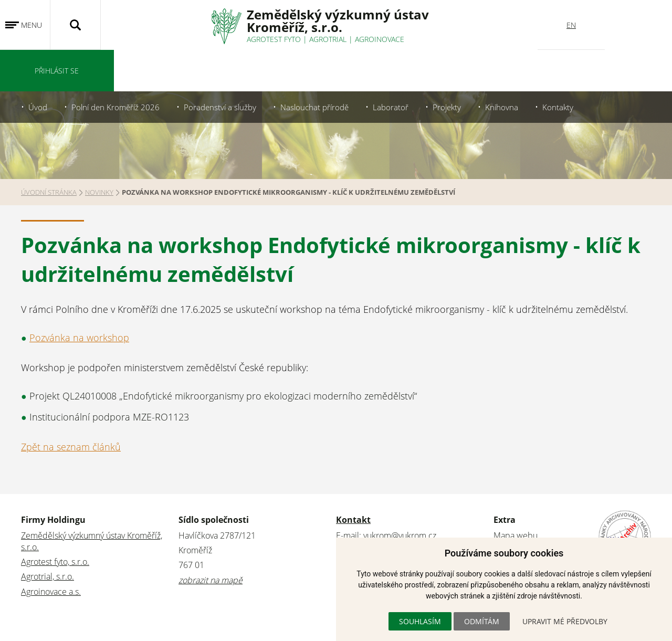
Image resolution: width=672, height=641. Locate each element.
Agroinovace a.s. (51, 550)
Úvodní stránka (49, 151)
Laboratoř (402, 66)
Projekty (459, 66)
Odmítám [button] (482, 621)
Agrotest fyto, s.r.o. (55, 520)
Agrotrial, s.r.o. (48, 535)
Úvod (38, 66)
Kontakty (572, 66)
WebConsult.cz (78, 627)
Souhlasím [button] (420, 621)
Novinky (99, 151)
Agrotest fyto (274, 39)
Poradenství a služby (226, 66)
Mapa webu (516, 493)
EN (571, 25)
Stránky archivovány (530, 509)
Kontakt (353, 478)
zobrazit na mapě (211, 538)
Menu (31, 25)
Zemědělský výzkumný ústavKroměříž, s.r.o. (338, 21)
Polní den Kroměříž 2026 (118, 66)
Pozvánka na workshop (79, 296)
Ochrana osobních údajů (539, 523)
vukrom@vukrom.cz (400, 493)
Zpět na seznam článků (71, 405)
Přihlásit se (638, 25)
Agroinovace (380, 39)
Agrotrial (328, 39)
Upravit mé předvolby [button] (565, 621)
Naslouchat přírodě (324, 66)
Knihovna (515, 66)
